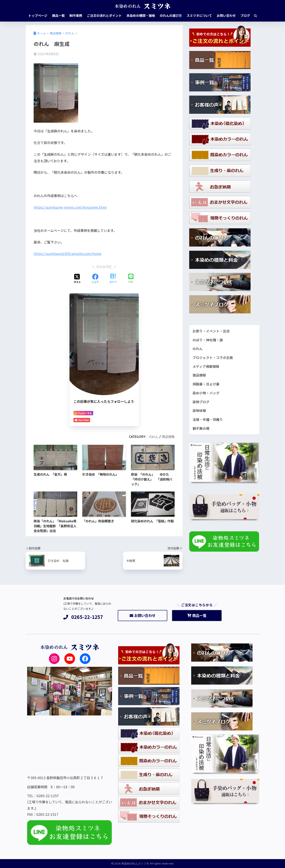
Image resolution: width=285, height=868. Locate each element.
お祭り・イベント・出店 (211, 331)
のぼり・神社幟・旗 (208, 340)
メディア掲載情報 (206, 366)
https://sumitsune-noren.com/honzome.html (70, 207)
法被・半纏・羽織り (208, 419)
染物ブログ (201, 402)
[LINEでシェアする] (131, 279)
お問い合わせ (143, 615)
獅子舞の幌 (201, 428)
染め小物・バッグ (206, 393)
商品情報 (168, 437)
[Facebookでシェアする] (95, 279)
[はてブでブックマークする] (113, 279)
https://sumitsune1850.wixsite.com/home (67, 254)
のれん (154, 437)
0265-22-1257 (83, 617)
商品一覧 (197, 615)
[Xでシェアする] (77, 279)
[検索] (253, 15)
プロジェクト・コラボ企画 (213, 358)
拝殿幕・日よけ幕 (206, 384)
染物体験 (199, 411)
